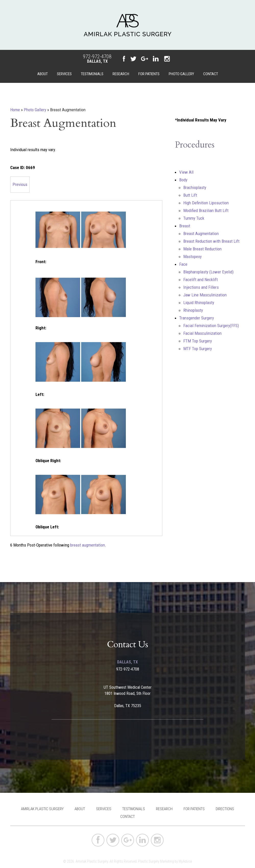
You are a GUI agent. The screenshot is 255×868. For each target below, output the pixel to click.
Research (121, 74)
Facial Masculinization (202, 333)
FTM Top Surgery (198, 341)
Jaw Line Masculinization (205, 295)
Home (15, 110)
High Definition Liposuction (206, 203)
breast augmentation (88, 545)
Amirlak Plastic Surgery (42, 809)
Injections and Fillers (201, 287)
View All (186, 172)
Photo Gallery (181, 74)
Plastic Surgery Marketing (156, 861)
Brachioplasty (195, 187)
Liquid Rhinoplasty (199, 303)
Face (183, 264)
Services (64, 74)
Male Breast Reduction (202, 249)
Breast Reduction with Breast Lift (211, 241)
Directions (225, 809)
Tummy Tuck (194, 218)
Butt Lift (190, 195)
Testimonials (92, 74)
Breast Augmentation (201, 233)
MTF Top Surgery (198, 349)
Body (183, 180)
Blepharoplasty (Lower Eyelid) (208, 272)
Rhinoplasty (193, 310)
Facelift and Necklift (201, 280)
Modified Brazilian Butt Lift (206, 210)
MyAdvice (185, 861)
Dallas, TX (97, 61)
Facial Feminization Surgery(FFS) (211, 326)
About (42, 74)
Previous (20, 184)
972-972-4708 (97, 57)
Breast (185, 226)
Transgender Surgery (197, 318)
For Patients (149, 74)
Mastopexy (192, 257)
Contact (211, 74)
